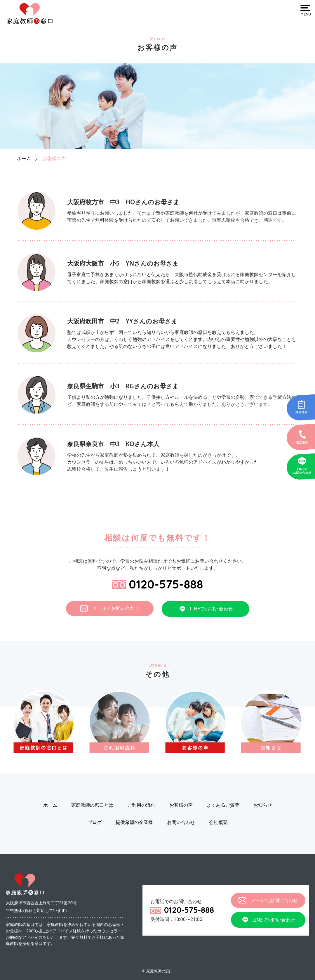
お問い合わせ (181, 823)
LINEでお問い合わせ (205, 609)
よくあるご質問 (223, 805)
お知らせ (263, 805)
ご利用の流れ (141, 805)
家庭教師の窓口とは (92, 805)
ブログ (95, 823)
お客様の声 (54, 158)
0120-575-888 (157, 584)
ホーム (24, 158)
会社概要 (218, 823)
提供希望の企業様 (134, 823)
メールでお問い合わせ (110, 608)
